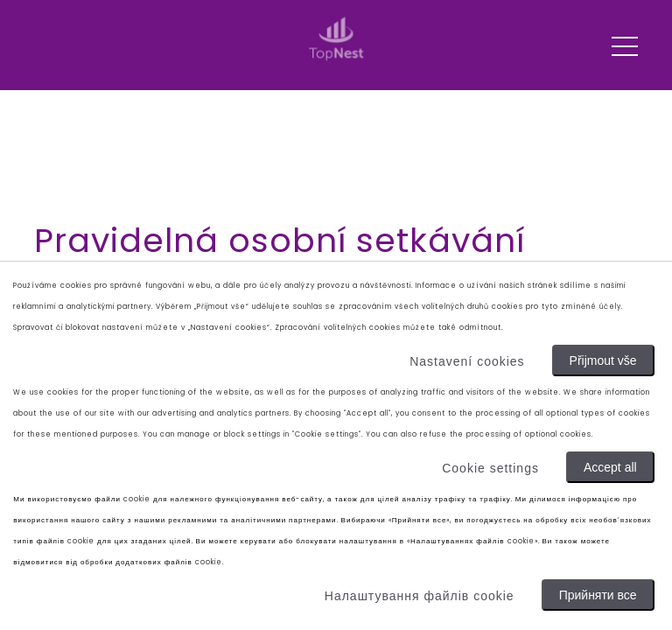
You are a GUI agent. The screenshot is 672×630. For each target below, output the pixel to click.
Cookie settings (490, 468)
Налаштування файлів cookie (420, 596)
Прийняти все (598, 595)
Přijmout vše (603, 360)
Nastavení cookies (467, 361)
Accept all (610, 467)
